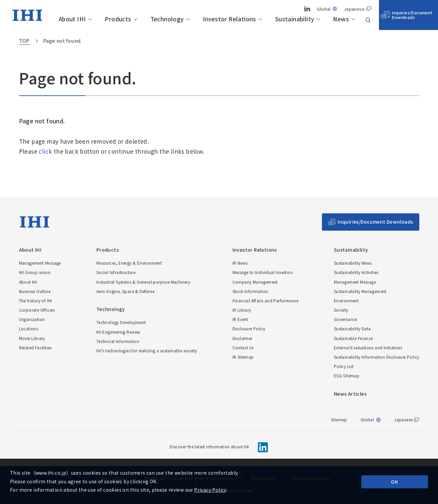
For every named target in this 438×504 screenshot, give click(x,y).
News (341, 19)
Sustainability (295, 19)
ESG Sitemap (347, 375)
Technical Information (118, 341)
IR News (240, 263)
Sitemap (339, 419)
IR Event (240, 319)
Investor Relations (230, 19)
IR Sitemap (243, 357)
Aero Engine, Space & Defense (125, 291)
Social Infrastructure (116, 272)
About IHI (72, 19)
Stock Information (250, 291)
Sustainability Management (360, 291)
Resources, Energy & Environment (129, 263)
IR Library (242, 310)
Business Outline (35, 291)
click (45, 151)
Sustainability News (353, 263)
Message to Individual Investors (263, 272)
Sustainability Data (352, 328)
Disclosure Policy (249, 328)
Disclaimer (243, 338)
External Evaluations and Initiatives (368, 347)
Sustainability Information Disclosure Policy (377, 357)
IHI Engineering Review (118, 332)
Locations (29, 328)
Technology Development (121, 322)
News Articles (350, 394)
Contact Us (243, 347)
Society (341, 310)
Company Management (255, 282)
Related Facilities (35, 347)
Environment (346, 300)
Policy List (344, 366)
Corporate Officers (37, 310)
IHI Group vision (35, 272)
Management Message (40, 263)
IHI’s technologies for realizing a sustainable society (147, 350)
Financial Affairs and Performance (266, 300)
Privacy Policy (210, 490)
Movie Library (32, 338)
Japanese (354, 9)
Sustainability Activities (356, 272)
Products (118, 19)
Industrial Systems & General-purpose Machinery (143, 282)
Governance (346, 319)
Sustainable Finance (353, 338)
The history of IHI (36, 300)
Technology (167, 19)
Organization (32, 319)
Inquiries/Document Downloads (412, 15)
